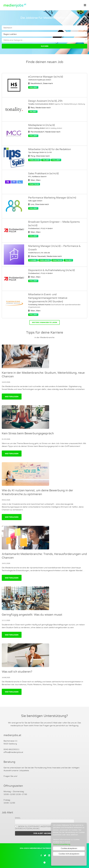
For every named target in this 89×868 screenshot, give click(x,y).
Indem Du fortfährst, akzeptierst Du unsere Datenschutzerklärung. (39, 828)
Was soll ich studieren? (17, 672)
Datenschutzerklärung (62, 844)
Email (18, 818)
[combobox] (44, 34)
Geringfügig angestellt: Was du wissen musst (32, 615)
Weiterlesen (12, 397)
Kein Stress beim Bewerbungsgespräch (28, 433)
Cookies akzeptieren (69, 848)
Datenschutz (49, 848)
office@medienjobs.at (13, 752)
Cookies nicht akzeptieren (69, 854)
